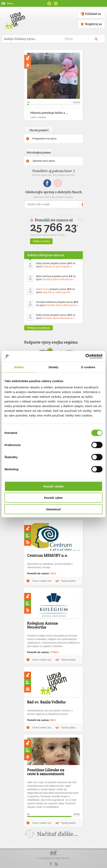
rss (56, 864)
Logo (53, 855)
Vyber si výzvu (49, 241)
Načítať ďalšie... (58, 834)
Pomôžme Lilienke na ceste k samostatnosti (46, 772)
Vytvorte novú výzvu (44, 161)
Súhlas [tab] (19, 367)
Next (82, 219)
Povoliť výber (53, 498)
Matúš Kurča (42, 289)
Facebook (49, 4)
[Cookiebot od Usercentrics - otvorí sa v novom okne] (85, 356)
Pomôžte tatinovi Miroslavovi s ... (60, 279)
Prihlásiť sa (93, 14)
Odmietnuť (53, 509)
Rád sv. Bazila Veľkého (46, 702)
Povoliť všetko (53, 486)
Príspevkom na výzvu (45, 139)
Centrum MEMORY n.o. (48, 555)
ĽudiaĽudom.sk (62, 858)
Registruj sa (93, 24)
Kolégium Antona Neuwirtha (42, 625)
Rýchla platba (68, 581)
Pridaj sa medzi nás (38, 328)
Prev (78, 219)
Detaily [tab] (53, 367)
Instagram (56, 4)
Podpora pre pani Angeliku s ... (58, 267)
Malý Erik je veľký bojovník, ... (58, 292)
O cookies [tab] (88, 367)
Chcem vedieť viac (42, 581)
